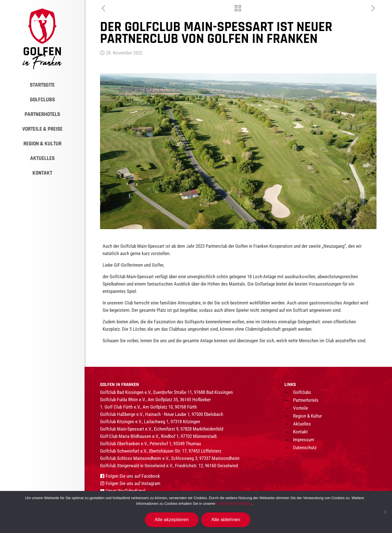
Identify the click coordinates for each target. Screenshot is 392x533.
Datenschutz (305, 448)
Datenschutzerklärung (234, 504)
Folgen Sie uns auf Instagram (133, 483)
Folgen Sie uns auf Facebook (133, 476)
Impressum (304, 440)
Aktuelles (302, 424)
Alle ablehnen (226, 520)
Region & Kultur (307, 416)
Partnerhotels (306, 400)
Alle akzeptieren (172, 520)
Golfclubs (302, 392)
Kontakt (300, 432)
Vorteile (301, 408)
